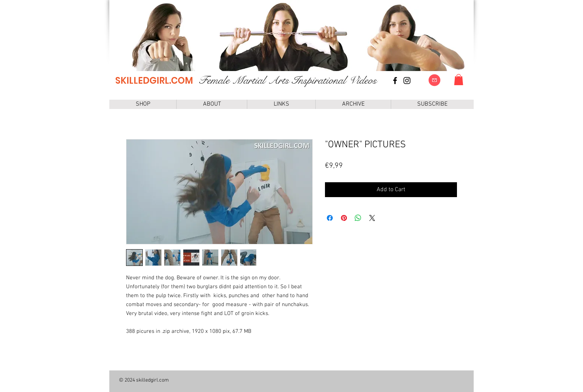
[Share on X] (372, 218)
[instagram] (407, 81)
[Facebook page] (395, 81)
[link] (459, 80)
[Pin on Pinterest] (344, 218)
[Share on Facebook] (330, 218)
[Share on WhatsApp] (358, 218)
